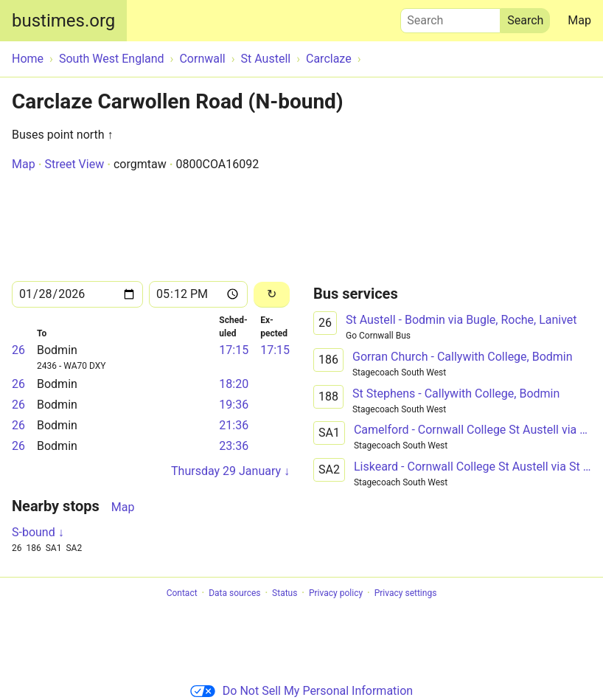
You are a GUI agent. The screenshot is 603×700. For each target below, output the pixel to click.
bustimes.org (63, 21)
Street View (74, 164)
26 (18, 350)
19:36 (234, 405)
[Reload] (272, 295)
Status (285, 593)
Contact (182, 593)
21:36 (234, 425)
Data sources (234, 593)
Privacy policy (336, 593)
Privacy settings (406, 593)
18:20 (234, 384)
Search (450, 17)
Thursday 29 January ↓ (230, 471)
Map (579, 20)
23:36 (234, 446)
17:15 (234, 350)
